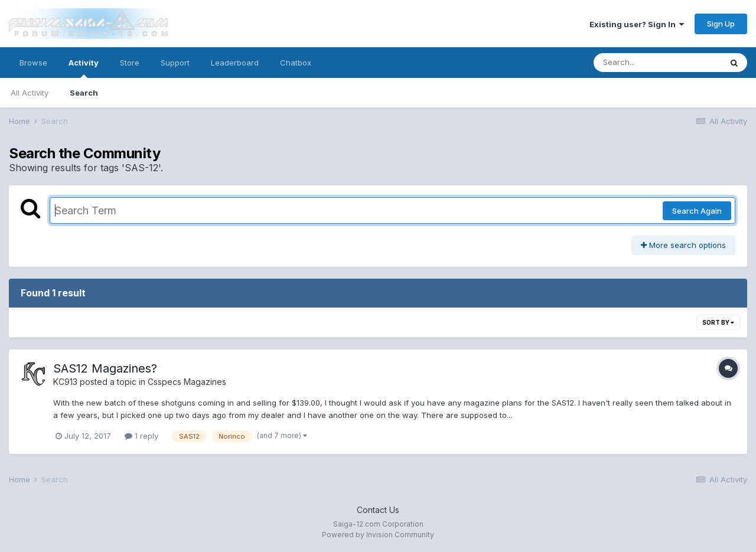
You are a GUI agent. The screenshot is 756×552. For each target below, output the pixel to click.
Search (84, 93)
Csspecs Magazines (187, 382)
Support (175, 63)
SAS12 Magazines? (105, 368)
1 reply (141, 436)
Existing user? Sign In (637, 24)
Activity (84, 68)
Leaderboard (235, 63)
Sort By (718, 322)
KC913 (65, 382)
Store (130, 63)
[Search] (657, 63)
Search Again (697, 211)
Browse (33, 63)
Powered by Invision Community (378, 535)
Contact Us (378, 510)
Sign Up (721, 24)
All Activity (30, 93)
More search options (683, 245)
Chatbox (296, 63)
